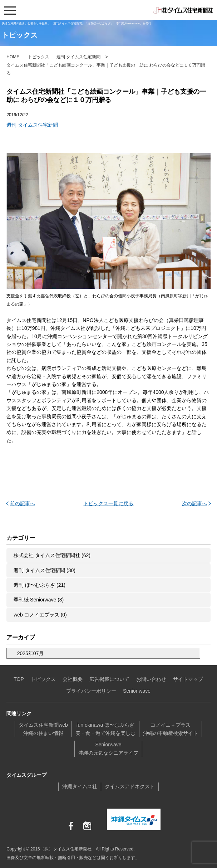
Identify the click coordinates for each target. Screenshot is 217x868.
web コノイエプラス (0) (40, 615)
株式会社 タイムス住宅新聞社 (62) (52, 555)
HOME (13, 57)
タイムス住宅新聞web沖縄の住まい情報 (43, 729)
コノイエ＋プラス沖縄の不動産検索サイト (171, 729)
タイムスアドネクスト (130, 786)
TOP (19, 679)
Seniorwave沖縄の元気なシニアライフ (108, 748)
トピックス (39, 57)
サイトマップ (188, 679)
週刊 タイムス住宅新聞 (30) (45, 570)
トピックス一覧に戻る (108, 503)
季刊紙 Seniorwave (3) (39, 600)
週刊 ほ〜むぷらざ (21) (40, 585)
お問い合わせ (151, 679)
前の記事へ (23, 503)
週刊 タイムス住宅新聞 (78, 57)
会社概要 (73, 679)
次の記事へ (194, 503)
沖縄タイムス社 (80, 786)
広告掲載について (109, 679)
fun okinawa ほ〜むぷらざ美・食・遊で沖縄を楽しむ (105, 729)
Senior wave (137, 691)
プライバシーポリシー (91, 691)
